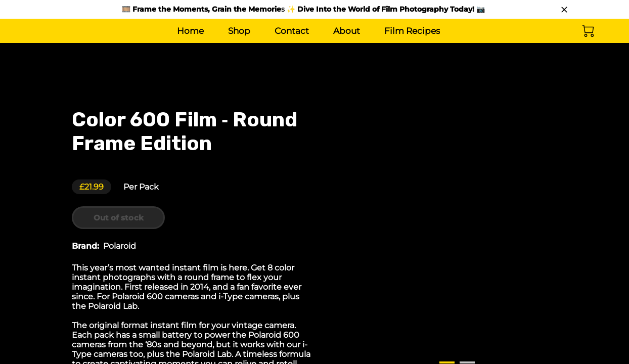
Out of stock (121, 218)
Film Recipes (412, 31)
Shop (239, 31)
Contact (292, 31)
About (347, 31)
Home (190, 31)
